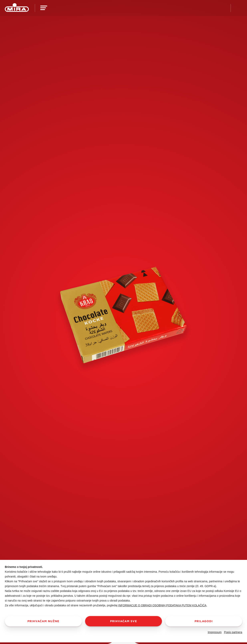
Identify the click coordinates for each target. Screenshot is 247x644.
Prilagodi (204, 621)
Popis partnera (233, 632)
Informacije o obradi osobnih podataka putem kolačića (162, 605)
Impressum (215, 632)
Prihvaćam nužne (43, 621)
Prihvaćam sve (123, 621)
